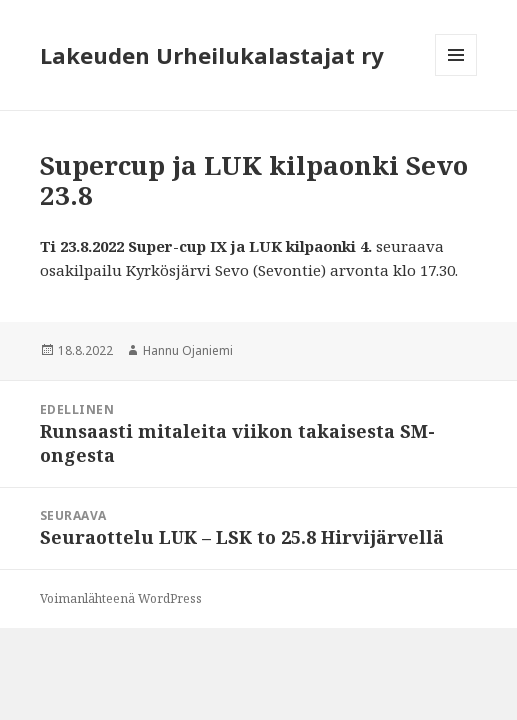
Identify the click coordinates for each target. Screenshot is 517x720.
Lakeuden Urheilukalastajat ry (212, 55)
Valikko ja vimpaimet (456, 75)
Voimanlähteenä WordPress (121, 598)
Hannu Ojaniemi (188, 350)
